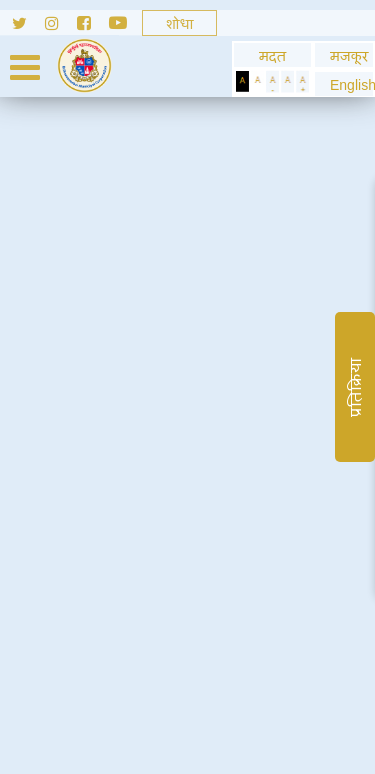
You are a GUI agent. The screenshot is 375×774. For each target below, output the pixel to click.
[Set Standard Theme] (257, 81)
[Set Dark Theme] (242, 81)
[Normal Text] (287, 81)
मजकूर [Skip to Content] (344, 55)
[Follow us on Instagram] (61, 26)
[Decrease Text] (272, 81)
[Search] (179, 23)
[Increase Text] (302, 81)
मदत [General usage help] (272, 55)
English (344, 84)
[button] (344, 84)
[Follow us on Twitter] (22, 26)
